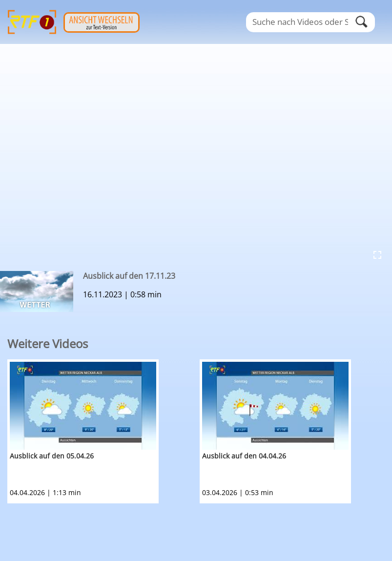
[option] (103, 431)
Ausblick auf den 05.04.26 (52, 456)
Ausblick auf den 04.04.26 (244, 456)
